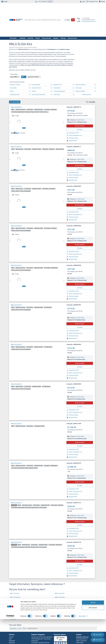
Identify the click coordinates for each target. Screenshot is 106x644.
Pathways (63, 38)
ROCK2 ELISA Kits (60, 616)
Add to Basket (80, 126)
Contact (50, 1)
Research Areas (72, 38)
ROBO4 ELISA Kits (60, 609)
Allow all (93, 627)
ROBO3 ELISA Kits (60, 605)
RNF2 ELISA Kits (15, 616)
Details (80, 129)
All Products (13, 38)
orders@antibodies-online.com (89, 21)
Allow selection (93, 633)
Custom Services (47, 38)
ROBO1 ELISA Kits (60, 597)
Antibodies (23, 38)
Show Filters (15, 102)
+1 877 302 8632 (41, 2)
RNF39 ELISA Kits (15, 609)
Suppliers (56, 38)
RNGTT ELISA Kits (15, 597)
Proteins (38, 38)
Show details (82, 641)
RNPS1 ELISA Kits (60, 593)
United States (81, 120)
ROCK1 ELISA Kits (60, 613)
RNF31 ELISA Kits (15, 613)
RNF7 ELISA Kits (15, 601)
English (4, 2)
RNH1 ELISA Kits (15, 593)
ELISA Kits (30, 38)
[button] (13, 619)
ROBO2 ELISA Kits (60, 601)
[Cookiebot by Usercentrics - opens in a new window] (10, 641)
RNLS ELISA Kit (16, 107)
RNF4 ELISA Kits (15, 605)
